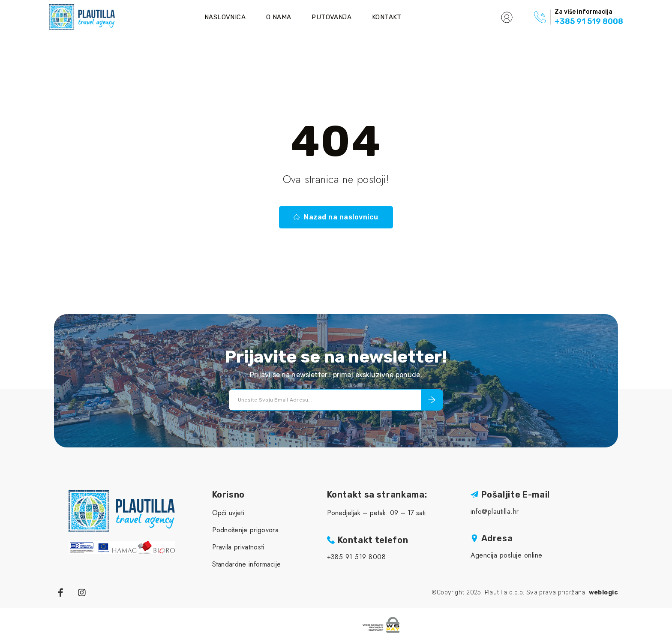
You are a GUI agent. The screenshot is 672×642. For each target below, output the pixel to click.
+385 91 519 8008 (589, 21)
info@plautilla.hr (495, 511)
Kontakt (387, 17)
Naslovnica (225, 17)
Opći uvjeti (228, 513)
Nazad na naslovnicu (336, 217)
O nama (279, 17)
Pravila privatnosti (238, 547)
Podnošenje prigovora (245, 530)
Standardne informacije (247, 564)
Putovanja (331, 17)
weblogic (603, 592)
